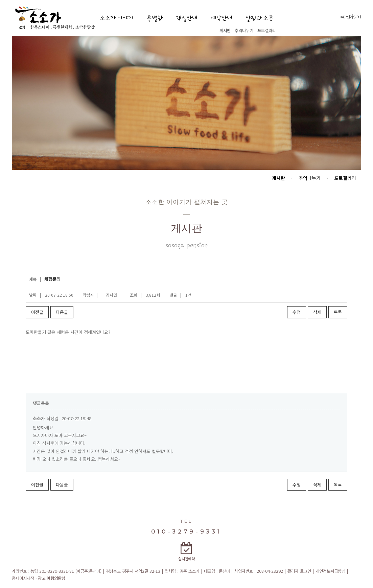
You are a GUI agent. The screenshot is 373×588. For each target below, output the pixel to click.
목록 (338, 312)
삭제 (317, 312)
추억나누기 (244, 30)
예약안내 (221, 18)
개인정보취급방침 (330, 571)
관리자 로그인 (299, 571)
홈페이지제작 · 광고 (39, 578)
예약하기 (351, 18)
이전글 (37, 312)
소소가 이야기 (116, 18)
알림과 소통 (259, 18)
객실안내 (187, 18)
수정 (297, 312)
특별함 (155, 18)
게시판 (225, 30)
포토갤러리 (267, 30)
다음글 (62, 312)
